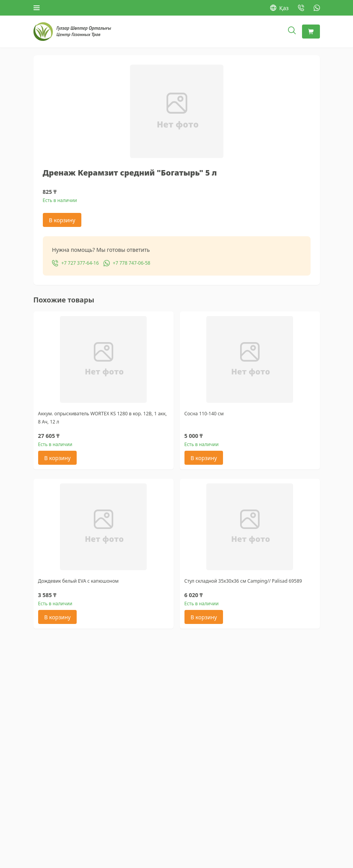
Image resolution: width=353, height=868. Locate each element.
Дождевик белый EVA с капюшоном (78, 581)
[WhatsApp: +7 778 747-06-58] (317, 8)
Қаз (279, 8)
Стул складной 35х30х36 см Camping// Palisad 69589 (243, 581)
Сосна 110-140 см (204, 414)
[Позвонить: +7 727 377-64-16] (301, 8)
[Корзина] (311, 32)
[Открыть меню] (37, 8)
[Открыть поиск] (292, 32)
